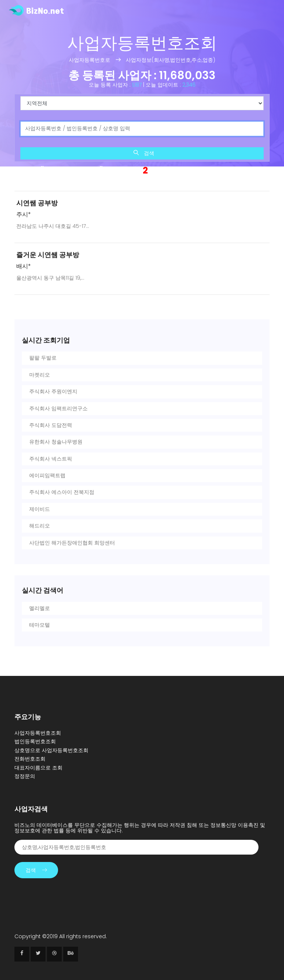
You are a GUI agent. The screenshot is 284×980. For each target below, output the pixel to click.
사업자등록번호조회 (38, 733)
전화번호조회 (30, 759)
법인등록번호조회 (35, 741)
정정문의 (25, 776)
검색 (144, 153)
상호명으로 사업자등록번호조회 (51, 750)
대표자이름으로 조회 (38, 768)
